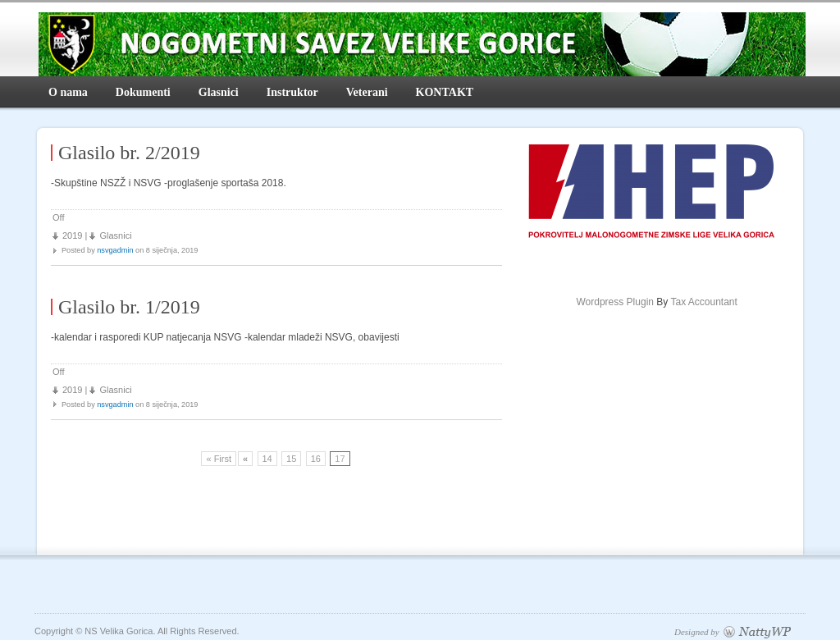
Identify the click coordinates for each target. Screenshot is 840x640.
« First (219, 459)
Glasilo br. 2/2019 (129, 153)
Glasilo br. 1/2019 (129, 307)
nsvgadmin (115, 250)
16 (316, 459)
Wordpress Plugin (615, 302)
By (655, 302)
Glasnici (115, 235)
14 (267, 459)
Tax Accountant (703, 302)
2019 (72, 235)
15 (291, 459)
